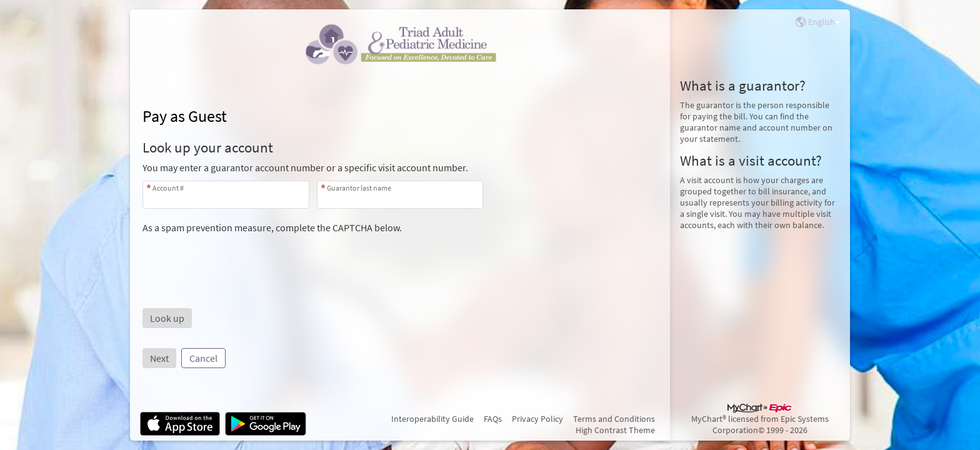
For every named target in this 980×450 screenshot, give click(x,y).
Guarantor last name (359, 188)
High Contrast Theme (615, 430)
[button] (167, 318)
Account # (168, 188)
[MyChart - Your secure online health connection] (400, 44)
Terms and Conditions (614, 419)
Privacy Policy (537, 419)
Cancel (203, 358)
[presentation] (237, 258)
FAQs (493, 419)
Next (159, 358)
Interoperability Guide (432, 419)
